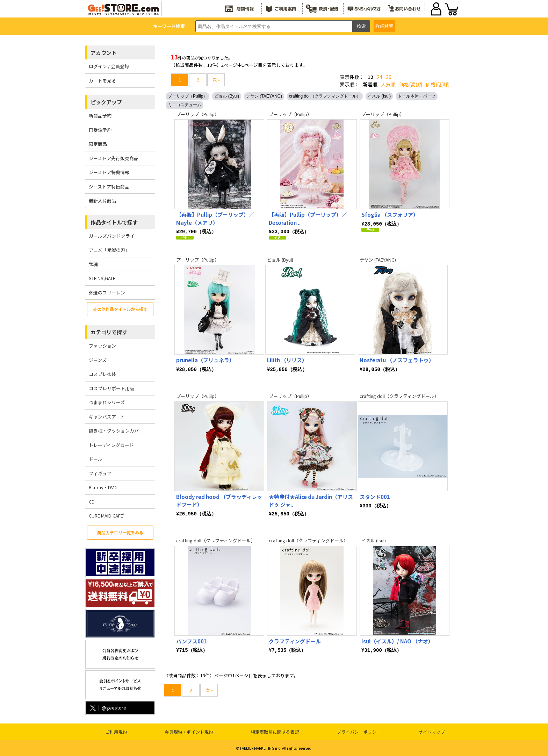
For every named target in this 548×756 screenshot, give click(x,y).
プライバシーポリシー (359, 732)
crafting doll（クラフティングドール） (325, 96)
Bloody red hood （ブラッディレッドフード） (219, 500)
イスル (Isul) (379, 96)
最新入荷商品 (102, 201)
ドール (96, 459)
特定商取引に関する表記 (275, 732)
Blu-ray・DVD (103, 487)
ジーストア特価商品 (109, 187)
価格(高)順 (411, 84)
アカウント (104, 53)
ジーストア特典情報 (109, 172)
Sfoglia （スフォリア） (390, 215)
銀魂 (93, 264)
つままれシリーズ (107, 402)
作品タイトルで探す (114, 222)
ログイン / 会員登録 (109, 66)
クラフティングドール (295, 641)
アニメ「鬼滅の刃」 (109, 250)
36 (389, 77)
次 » (216, 80)
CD (92, 502)
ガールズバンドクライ (112, 236)
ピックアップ (106, 102)
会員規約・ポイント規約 (189, 732)
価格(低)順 (437, 84)
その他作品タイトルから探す (120, 309)
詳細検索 (384, 26)
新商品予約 (100, 116)
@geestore (107, 708)
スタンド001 (375, 496)
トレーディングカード (111, 445)
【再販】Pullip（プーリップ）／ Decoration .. (308, 219)
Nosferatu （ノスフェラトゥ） (397, 360)
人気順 (388, 84)
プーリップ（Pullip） (188, 96)
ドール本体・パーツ (417, 96)
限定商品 (98, 144)
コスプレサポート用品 (111, 388)
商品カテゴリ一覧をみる (120, 532)
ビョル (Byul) (227, 96)
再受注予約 (100, 130)
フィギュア (100, 473)
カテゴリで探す (109, 332)
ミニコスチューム (185, 105)
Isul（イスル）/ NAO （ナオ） (397, 641)
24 (380, 77)
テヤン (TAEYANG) (264, 96)
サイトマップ (432, 732)
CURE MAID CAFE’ (107, 516)
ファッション (102, 346)
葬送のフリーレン (107, 293)
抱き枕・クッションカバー (116, 431)
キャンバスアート (107, 417)
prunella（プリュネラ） (205, 360)
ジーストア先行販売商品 (114, 158)
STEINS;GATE (102, 278)
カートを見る (102, 81)
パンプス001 (192, 641)
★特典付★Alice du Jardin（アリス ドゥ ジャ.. (311, 500)
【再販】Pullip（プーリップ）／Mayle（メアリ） (215, 219)
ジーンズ (98, 360)
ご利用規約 (116, 732)
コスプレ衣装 (102, 374)
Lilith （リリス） (287, 360)
